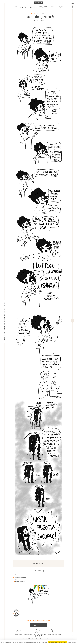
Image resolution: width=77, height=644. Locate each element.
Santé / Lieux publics (43, 7)
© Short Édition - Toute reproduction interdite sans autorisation (28, 559)
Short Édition (53, 7)
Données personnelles (52, 634)
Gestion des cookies (42, 634)
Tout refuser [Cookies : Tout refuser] (63, 642)
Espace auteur (61, 7)
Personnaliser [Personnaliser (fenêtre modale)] (72, 642)
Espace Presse (18, 634)
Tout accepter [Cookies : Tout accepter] (53, 642)
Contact (60, 634)
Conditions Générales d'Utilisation (29, 634)
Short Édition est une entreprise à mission (38, 620)
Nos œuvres (16, 7)
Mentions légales (51, 639)
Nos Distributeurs (24, 7)
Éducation (33, 8)
